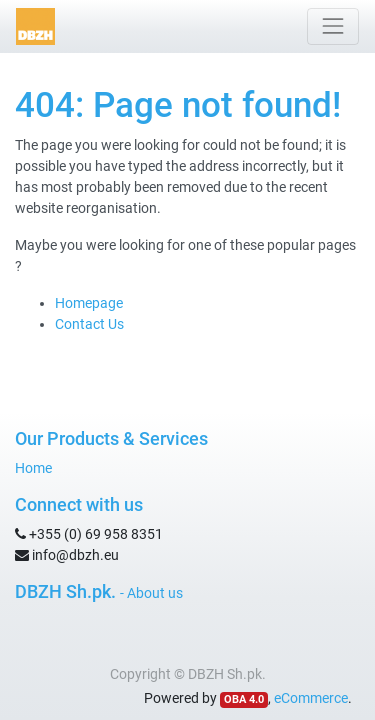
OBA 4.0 (244, 699)
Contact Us (89, 324)
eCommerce (311, 698)
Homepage (89, 303)
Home (33, 468)
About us (155, 593)
